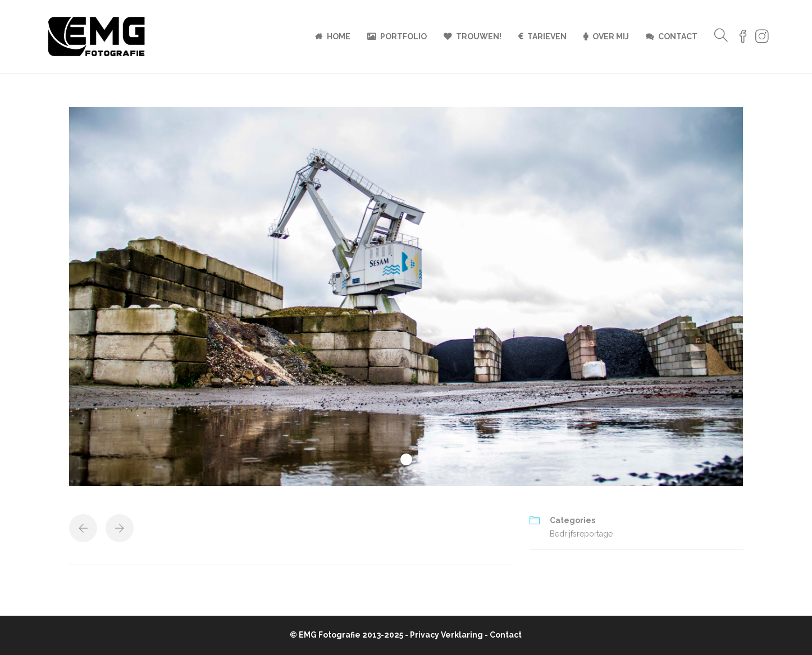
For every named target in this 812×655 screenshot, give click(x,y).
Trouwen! (479, 36)
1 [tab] (406, 459)
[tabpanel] (406, 297)
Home (339, 36)
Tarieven (547, 36)
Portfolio (403, 36)
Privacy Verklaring (446, 635)
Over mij (611, 36)
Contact (678, 36)
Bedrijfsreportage (581, 534)
